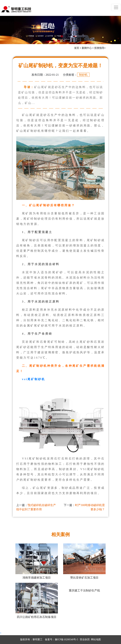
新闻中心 (87, 48)
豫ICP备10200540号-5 (66, 640)
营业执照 (85, 640)
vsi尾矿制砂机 (34, 379)
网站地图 (96, 640)
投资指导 (99, 48)
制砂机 (83, 75)
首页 (77, 48)
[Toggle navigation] (116, 7)
